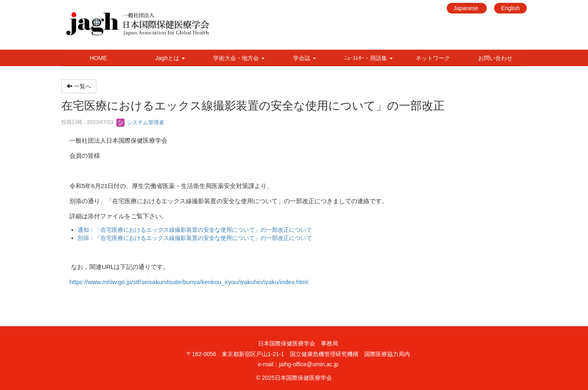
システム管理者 (140, 122)
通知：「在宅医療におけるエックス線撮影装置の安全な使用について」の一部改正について (195, 230)
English (510, 8)
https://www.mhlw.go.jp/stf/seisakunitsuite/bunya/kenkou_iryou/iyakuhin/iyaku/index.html (189, 282)
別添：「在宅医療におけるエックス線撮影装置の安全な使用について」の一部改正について (195, 238)
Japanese (467, 8)
